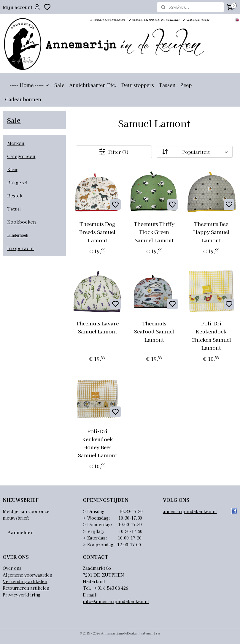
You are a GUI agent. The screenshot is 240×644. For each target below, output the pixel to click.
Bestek (15, 196)
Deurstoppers (138, 85)
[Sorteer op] (195, 152)
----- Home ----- (30, 85)
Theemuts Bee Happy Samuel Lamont (211, 232)
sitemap (147, 633)
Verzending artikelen (25, 581)
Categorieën (21, 156)
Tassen (167, 85)
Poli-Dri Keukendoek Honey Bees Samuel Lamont (97, 443)
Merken (16, 143)
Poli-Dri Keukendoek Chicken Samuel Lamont (211, 335)
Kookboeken (22, 222)
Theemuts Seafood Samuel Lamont (154, 331)
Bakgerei (17, 182)
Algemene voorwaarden (27, 575)
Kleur (12, 170)
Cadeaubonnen (23, 99)
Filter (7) (114, 152)
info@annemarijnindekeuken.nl (116, 601)
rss (158, 633)
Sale (59, 85)
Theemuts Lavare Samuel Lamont (97, 327)
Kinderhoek (18, 235)
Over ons (12, 568)
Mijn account (22, 7)
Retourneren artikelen (26, 588)
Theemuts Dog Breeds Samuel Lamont (97, 232)
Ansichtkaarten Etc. (93, 85)
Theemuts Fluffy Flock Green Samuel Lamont (154, 232)
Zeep (186, 85)
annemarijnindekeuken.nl (190, 511)
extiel (16, 209)
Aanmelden (20, 532)
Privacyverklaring (22, 595)
